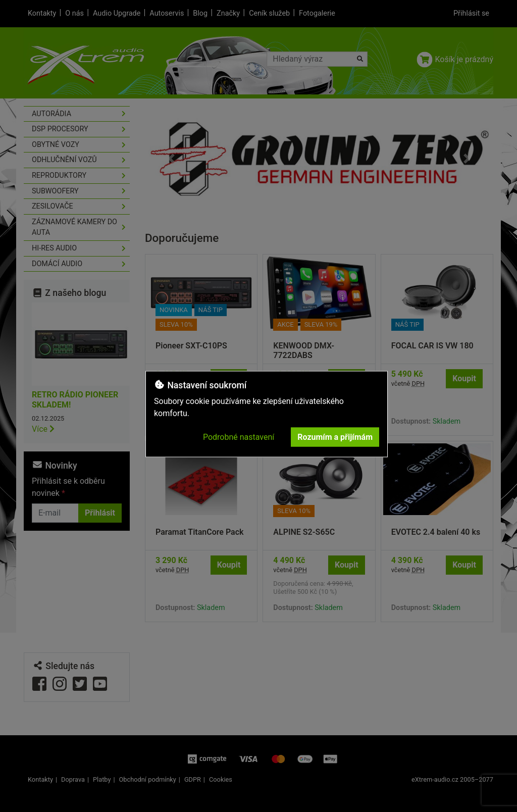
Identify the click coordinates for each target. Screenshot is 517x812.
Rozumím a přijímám (335, 437)
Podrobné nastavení (239, 437)
